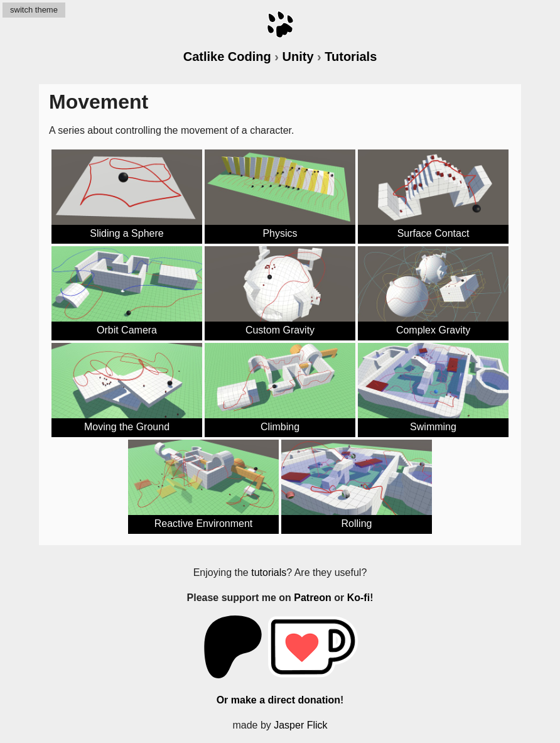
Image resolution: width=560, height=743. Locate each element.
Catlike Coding (227, 57)
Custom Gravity (280, 330)
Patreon (313, 598)
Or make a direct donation (278, 700)
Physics (280, 233)
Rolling (357, 523)
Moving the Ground (127, 427)
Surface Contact (433, 233)
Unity (298, 57)
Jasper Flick (300, 725)
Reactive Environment (204, 523)
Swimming (433, 427)
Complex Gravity (433, 330)
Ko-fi (358, 598)
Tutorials (351, 57)
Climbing (280, 427)
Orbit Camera (127, 330)
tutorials (269, 572)
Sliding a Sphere (127, 233)
